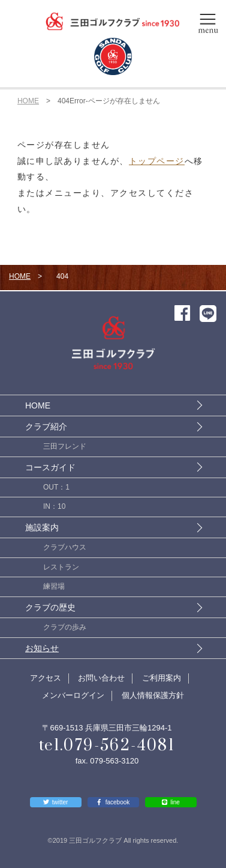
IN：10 (54, 506)
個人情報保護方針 (153, 695)
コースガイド (50, 467)
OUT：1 (56, 487)
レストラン (61, 567)
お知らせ (42, 648)
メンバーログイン (73, 695)
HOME (28, 101)
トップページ (157, 161)
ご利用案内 (162, 678)
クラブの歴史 (50, 607)
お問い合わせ (101, 678)
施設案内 (42, 527)
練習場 (54, 586)
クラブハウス (65, 547)
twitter (60, 802)
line (175, 802)
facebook (118, 802)
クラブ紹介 (46, 426)
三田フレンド (65, 446)
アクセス (46, 678)
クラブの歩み (65, 627)
